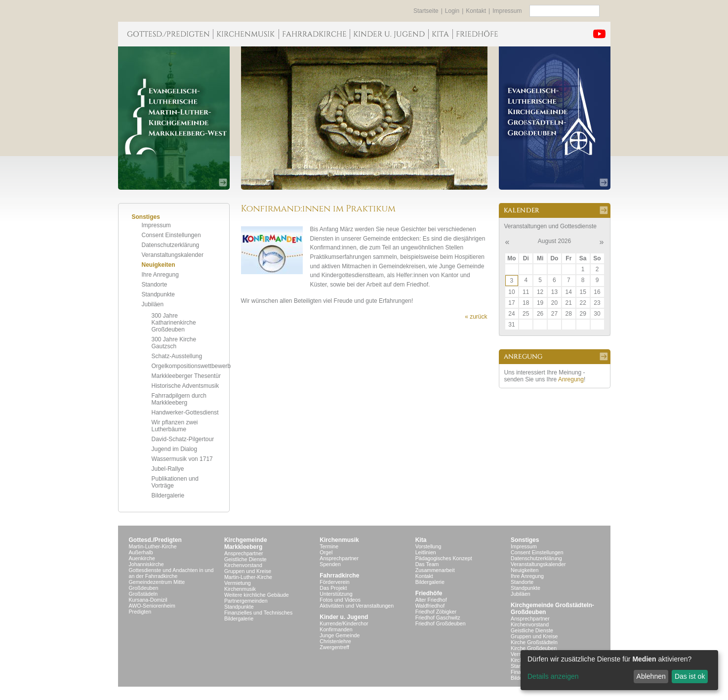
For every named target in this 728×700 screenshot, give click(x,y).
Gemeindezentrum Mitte (157, 582)
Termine (329, 546)
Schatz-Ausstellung (177, 356)
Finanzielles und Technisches (258, 613)
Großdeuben (144, 588)
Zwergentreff (334, 647)
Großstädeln (143, 594)
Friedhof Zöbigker (436, 612)
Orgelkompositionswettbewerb (191, 366)
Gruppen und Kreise (248, 571)
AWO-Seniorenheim (152, 606)
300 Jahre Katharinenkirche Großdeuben (174, 323)
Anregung (571, 379)
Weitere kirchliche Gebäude (257, 595)
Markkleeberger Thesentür (186, 376)
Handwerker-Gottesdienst (185, 412)
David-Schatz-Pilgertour (183, 439)
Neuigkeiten (159, 265)
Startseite (426, 11)
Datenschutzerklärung (171, 245)
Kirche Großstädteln (534, 642)
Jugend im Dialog (175, 449)
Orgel (326, 552)
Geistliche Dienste (245, 559)
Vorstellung (428, 546)
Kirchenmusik (240, 589)
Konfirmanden (336, 629)
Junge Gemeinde (340, 635)
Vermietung (238, 583)
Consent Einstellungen (171, 235)
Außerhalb (141, 552)
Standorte (155, 285)
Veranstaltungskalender (173, 255)
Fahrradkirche (339, 576)
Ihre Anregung (160, 275)
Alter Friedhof (431, 600)
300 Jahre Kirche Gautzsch (174, 343)
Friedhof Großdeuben (441, 623)
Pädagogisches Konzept (444, 558)
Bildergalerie (168, 495)
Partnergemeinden (246, 601)
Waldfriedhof (430, 606)
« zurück (476, 317)
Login (452, 11)
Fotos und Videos (340, 600)
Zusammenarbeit (435, 570)
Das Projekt (333, 588)
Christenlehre (335, 641)
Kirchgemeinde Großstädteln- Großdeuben (552, 609)
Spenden (330, 564)
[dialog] (619, 670)
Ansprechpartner (244, 553)
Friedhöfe (429, 593)
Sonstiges (525, 540)
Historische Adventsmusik (185, 386)
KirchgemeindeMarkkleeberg (246, 543)
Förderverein (334, 582)
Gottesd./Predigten (155, 540)
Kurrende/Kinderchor (344, 623)
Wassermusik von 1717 (182, 459)
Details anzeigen (553, 676)
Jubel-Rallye (168, 469)
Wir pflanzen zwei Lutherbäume (175, 426)
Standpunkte (158, 294)
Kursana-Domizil (148, 600)
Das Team (427, 564)
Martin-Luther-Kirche (153, 546)
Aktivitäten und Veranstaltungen (357, 606)
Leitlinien (426, 552)
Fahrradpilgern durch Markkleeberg (179, 399)
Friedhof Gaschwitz (438, 618)
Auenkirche (142, 558)
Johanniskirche (146, 564)
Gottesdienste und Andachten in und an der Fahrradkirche (171, 573)
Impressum (507, 11)
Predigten (140, 612)
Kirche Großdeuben (534, 648)
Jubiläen (153, 304)
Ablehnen (651, 676)
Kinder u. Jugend (344, 617)
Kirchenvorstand (243, 565)
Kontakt (476, 11)
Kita (421, 540)
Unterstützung (336, 594)
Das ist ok (690, 676)
